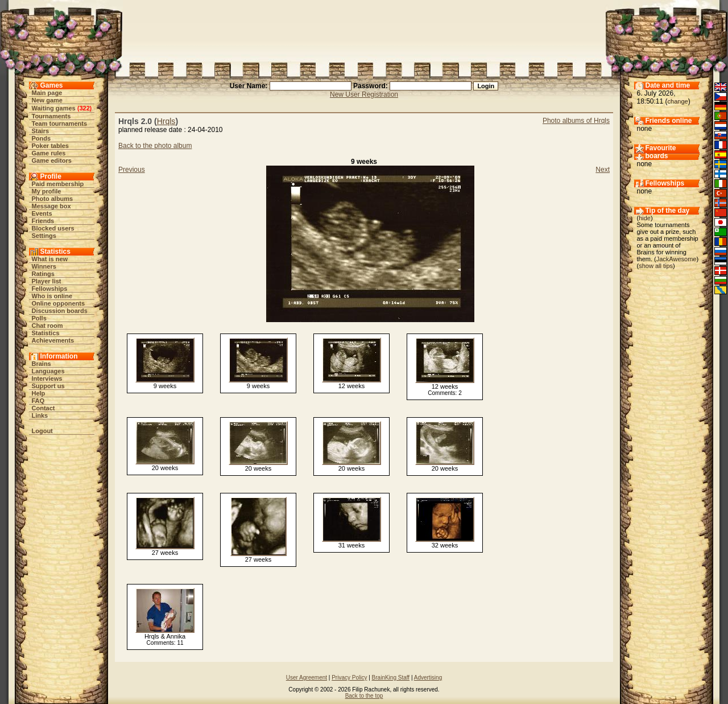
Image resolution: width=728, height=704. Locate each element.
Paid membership (58, 184)
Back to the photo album (155, 146)
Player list (47, 281)
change (678, 101)
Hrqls (166, 121)
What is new (50, 259)
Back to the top (364, 696)
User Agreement (307, 678)
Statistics (46, 333)
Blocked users (53, 228)
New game (47, 100)
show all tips (656, 266)
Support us (48, 386)
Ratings (43, 274)
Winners (44, 266)
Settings (44, 236)
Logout (42, 431)
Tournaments (51, 116)
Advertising (428, 678)
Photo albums (53, 199)
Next (603, 170)
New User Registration (364, 94)
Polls (39, 318)
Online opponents (59, 303)
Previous (132, 170)
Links (40, 415)
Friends (43, 221)
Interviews (47, 378)
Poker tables (50, 146)
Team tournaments (60, 123)
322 (84, 108)
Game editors (52, 160)
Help (39, 393)
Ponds (42, 138)
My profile (47, 191)
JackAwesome (677, 259)
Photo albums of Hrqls (576, 121)
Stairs (41, 131)
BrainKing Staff (391, 678)
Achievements (53, 340)
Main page (47, 93)
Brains (42, 364)
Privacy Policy (349, 678)
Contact (44, 408)
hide (645, 218)
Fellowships (50, 289)
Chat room (47, 326)
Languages (48, 371)
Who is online (52, 296)
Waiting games (54, 108)
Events (42, 213)
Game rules (49, 153)
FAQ (38, 401)
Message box (51, 206)
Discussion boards (60, 311)
